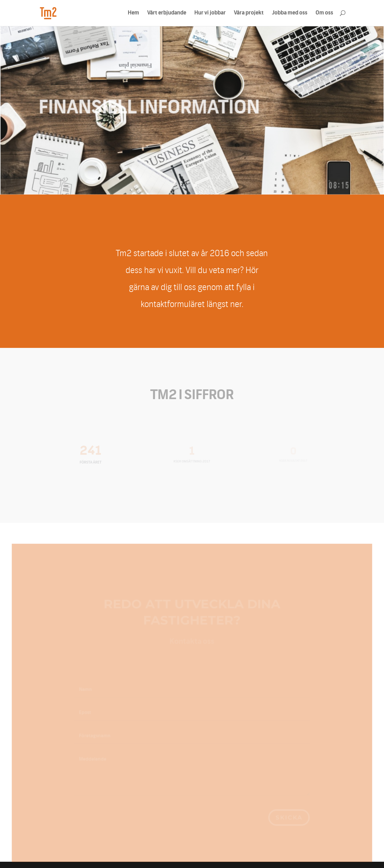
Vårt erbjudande (167, 13)
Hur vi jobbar (210, 13)
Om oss (324, 13)
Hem (133, 13)
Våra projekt (249, 13)
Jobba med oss (290, 13)
